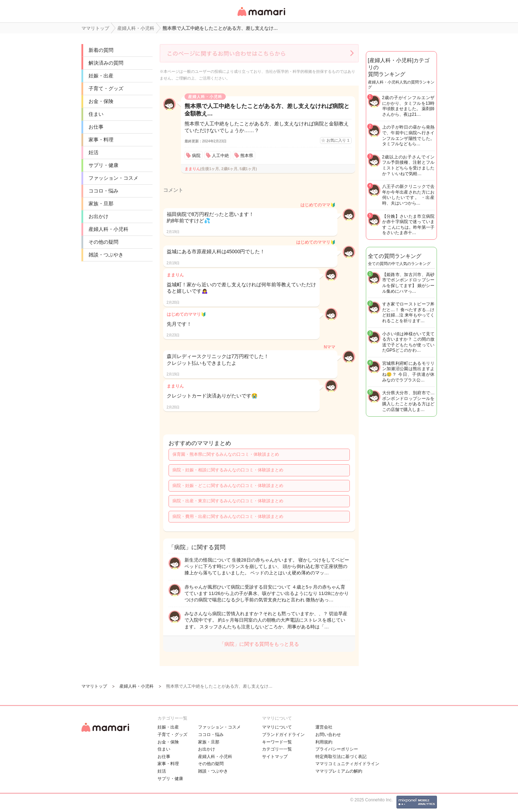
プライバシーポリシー (337, 749)
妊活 (94, 152)
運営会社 (324, 727)
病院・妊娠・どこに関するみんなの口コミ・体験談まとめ (228, 486)
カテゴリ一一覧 (277, 749)
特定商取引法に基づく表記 (341, 757)
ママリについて (277, 727)
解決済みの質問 (106, 63)
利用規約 (324, 742)
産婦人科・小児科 (108, 229)
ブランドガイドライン (283, 735)
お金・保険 (101, 101)
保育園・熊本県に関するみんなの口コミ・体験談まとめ (226, 454)
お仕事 (96, 127)
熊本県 (247, 156)
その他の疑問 (103, 242)
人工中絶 (220, 156)
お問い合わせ (328, 735)
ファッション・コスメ (113, 178)
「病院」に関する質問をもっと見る (259, 644)
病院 (196, 156)
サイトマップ (275, 757)
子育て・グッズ (106, 88)
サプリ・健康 (103, 165)
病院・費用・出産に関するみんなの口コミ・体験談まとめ (228, 516)
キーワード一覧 (277, 742)
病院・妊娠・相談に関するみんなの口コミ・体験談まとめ (228, 470)
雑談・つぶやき (106, 255)
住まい (96, 114)
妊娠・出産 (101, 76)
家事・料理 (101, 140)
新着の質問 (101, 50)
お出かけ (98, 216)
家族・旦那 (101, 204)
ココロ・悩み (103, 191)
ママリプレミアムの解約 (339, 771)
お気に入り (338, 140)
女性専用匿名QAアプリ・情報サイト (261, 17)
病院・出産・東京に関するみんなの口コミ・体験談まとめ (228, 501)
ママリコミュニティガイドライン (347, 764)
